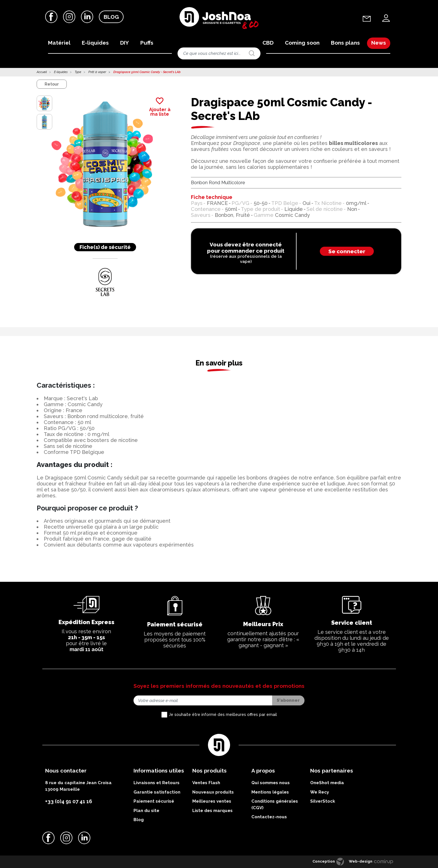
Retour (52, 84)
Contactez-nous (269, 817)
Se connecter (347, 251)
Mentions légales (270, 792)
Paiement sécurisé (154, 801)
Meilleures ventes (212, 801)
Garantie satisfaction (157, 792)
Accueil (42, 72)
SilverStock (323, 801)
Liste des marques (212, 811)
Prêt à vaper (97, 72)
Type (78, 72)
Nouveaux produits (213, 792)
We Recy (320, 792)
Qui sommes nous (271, 783)
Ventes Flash (206, 783)
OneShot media (327, 783)
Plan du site (146, 811)
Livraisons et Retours (157, 783)
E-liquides (61, 72)
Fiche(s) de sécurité (105, 247)
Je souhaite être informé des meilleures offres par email (223, 715)
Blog (111, 17)
